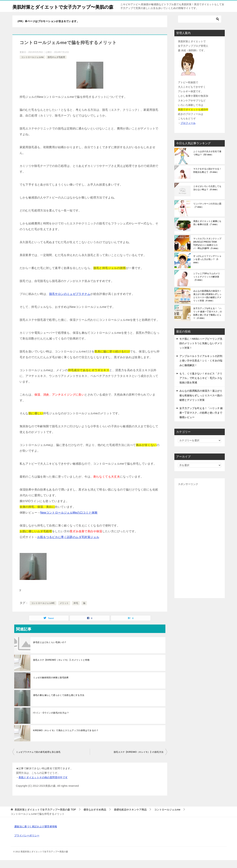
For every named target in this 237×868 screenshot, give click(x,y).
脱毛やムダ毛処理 (56, 65)
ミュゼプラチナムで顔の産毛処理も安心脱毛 (38, 760)
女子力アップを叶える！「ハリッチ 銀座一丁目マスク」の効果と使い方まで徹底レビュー (208, 321)
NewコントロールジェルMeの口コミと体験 (69, 520)
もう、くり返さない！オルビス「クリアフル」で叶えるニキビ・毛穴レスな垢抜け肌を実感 (201, 386)
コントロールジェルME (43, 611)
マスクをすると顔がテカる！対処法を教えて (207, 178)
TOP (45, 817)
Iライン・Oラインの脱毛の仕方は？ (51, 721)
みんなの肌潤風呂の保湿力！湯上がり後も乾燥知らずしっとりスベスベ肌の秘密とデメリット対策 (207, 304)
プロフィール (188, 131)
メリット (64, 611)
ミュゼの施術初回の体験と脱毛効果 (51, 685)
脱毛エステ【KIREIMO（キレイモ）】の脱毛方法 (139, 760)
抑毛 (76, 611)
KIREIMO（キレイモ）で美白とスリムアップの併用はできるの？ (66, 738)
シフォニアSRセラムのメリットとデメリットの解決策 (207, 285)
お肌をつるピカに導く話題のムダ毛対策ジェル (68, 545)
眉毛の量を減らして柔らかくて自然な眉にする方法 (59, 703)
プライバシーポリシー (27, 843)
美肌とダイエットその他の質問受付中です (43, 785)
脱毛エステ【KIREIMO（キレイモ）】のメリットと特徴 (61, 668)
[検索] (200, 27)
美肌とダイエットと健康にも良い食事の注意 (207, 231)
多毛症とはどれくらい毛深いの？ (50, 650)
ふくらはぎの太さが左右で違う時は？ (207, 161)
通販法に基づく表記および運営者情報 (36, 834)
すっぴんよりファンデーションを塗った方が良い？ (207, 267)
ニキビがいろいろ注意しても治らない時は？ (207, 196)
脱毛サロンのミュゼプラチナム (70, 302)
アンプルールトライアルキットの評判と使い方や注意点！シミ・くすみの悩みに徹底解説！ (201, 368)
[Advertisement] (200, 548)
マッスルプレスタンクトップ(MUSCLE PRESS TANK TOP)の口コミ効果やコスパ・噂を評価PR (207, 251)
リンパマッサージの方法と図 (207, 213)
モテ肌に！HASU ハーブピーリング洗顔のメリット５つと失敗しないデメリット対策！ (201, 351)
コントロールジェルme (32, 65)
